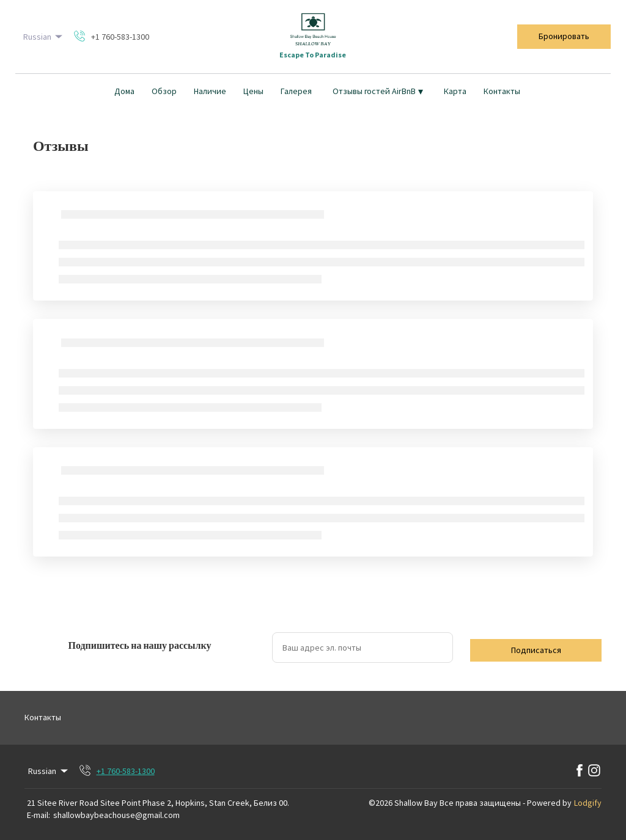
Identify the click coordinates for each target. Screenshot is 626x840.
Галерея (296, 91)
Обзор (164, 91)
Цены (253, 91)
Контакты (502, 91)
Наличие (210, 91)
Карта (455, 91)
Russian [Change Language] (44, 37)
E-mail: (39, 815)
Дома (124, 91)
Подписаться (536, 650)
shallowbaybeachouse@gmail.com (116, 815)
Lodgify (588, 803)
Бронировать (564, 36)
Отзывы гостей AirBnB (378, 91)
